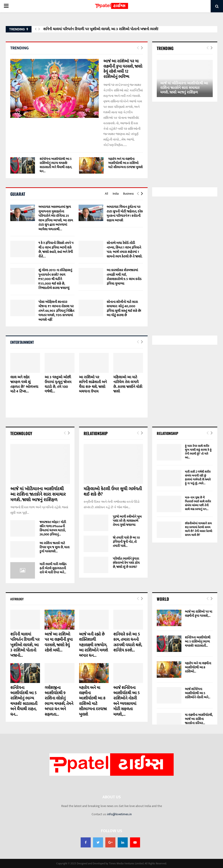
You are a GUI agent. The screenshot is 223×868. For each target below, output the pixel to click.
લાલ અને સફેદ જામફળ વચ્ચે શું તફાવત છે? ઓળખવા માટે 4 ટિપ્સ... (24, 384)
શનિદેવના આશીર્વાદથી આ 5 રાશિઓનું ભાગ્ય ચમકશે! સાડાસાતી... (198, 642)
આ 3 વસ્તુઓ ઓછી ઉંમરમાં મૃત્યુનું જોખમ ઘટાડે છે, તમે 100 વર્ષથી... (58, 384)
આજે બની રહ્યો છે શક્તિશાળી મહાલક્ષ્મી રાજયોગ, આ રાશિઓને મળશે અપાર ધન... (94, 645)
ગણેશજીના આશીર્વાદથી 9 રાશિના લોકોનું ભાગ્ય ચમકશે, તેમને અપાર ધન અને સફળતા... (59, 701)
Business (128, 194)
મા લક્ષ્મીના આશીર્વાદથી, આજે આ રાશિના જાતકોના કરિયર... (199, 719)
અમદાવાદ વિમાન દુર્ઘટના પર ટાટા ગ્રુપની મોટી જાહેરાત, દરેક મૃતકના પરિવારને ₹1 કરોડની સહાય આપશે (125, 214)
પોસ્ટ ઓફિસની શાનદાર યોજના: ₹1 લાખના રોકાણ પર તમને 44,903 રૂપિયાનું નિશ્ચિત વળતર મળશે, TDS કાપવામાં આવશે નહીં (56, 311)
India (116, 194)
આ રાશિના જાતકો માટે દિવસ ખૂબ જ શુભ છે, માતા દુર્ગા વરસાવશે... (54, 547)
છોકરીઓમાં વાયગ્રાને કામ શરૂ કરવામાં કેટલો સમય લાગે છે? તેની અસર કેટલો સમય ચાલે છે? (198, 529)
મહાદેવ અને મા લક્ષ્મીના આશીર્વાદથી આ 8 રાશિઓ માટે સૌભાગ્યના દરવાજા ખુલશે (126, 163)
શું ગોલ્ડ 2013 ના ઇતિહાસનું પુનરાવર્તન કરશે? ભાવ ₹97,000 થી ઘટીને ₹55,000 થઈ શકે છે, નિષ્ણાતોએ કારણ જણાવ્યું (55, 279)
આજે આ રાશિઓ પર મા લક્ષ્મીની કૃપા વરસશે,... (198, 614)
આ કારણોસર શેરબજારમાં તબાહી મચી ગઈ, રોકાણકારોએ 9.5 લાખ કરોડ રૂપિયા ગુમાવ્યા (124, 277)
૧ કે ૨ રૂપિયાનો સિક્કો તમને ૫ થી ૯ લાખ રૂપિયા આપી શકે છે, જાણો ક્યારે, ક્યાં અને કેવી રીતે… (56, 250)
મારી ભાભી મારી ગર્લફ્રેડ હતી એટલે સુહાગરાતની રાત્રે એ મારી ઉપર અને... (53, 568)
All (106, 194)
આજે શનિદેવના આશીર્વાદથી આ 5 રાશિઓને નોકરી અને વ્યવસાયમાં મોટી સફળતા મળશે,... (127, 701)
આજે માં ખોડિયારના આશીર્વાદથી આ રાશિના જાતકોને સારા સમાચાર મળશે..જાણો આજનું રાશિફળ (184, 88)
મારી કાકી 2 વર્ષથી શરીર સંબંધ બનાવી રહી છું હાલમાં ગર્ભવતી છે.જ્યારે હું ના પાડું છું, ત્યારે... (198, 478)
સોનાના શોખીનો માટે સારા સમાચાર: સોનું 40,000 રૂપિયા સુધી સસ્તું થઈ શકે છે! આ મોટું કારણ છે (124, 309)
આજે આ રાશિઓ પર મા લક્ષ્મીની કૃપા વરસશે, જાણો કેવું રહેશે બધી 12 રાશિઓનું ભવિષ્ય (123, 69)
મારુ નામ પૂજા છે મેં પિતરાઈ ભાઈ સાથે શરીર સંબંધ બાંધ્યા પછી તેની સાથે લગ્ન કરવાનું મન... (198, 503)
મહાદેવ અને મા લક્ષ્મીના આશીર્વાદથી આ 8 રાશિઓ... (198, 667)
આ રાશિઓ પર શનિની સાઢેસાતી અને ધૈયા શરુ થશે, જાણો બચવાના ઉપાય (93, 384)
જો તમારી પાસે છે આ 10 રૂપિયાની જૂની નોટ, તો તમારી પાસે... (126, 542)
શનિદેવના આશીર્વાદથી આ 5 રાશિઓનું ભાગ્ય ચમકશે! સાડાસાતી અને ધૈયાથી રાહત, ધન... (56, 165)
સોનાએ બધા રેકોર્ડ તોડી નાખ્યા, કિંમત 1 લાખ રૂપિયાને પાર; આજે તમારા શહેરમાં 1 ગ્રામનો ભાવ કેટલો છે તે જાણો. (125, 250)
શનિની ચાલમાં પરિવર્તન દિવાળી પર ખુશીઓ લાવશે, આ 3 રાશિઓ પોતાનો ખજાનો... (25, 645)
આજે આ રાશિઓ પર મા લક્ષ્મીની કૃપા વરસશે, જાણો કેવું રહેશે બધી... (58, 642)
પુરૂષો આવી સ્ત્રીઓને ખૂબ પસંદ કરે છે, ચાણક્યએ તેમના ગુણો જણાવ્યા (127, 521)
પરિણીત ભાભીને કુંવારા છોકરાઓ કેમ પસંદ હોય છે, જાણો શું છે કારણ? (126, 563)
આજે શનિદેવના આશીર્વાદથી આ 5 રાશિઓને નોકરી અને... (198, 693)
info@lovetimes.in (119, 814)
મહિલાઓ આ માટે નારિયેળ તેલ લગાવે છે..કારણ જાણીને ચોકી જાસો (128, 384)
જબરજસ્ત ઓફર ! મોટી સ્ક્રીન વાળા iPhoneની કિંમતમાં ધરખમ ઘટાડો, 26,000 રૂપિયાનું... (53, 528)
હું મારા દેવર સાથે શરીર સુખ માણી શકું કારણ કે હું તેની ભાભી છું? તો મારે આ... (198, 452)
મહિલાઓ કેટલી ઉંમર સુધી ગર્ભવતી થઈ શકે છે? (113, 492)
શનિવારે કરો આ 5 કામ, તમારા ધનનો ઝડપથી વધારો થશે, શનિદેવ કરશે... (128, 642)
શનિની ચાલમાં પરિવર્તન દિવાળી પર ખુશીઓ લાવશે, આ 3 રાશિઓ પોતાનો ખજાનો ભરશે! (101, 29)
